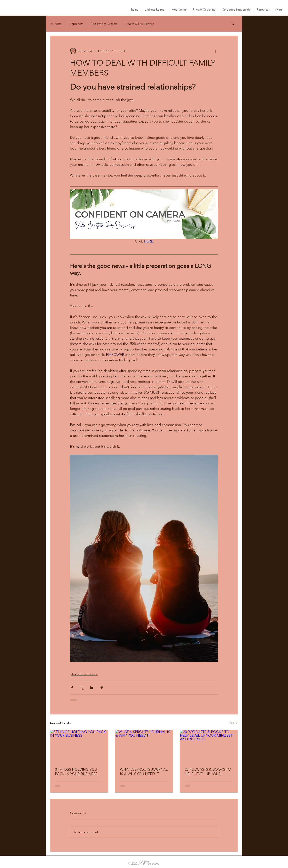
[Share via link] (101, 688)
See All (234, 722)
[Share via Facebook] (72, 688)
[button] (233, 24)
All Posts (56, 24)
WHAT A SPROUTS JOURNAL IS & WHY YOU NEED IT (144, 772)
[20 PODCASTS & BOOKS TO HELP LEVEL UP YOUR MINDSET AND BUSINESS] (209, 746)
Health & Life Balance (140, 24)
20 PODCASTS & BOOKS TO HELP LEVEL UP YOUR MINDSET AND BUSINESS (208, 772)
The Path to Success (104, 24)
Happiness (76, 24)
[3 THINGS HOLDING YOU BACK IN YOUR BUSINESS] (79, 746)
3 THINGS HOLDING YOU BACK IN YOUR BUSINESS (76, 772)
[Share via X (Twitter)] (82, 688)
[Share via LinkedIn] (91, 688)
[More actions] (216, 51)
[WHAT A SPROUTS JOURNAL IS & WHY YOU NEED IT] (144, 746)
